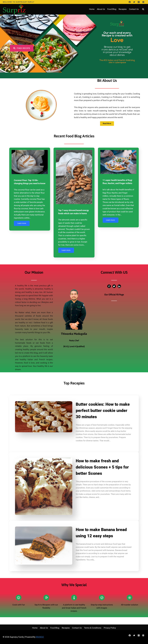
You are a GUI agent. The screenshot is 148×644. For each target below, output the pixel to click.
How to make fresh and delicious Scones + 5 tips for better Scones (102, 467)
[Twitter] (134, 2)
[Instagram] (139, 2)
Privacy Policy (110, 628)
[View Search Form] (143, 9)
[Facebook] (130, 2)
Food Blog (112, 9)
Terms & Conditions (93, 628)
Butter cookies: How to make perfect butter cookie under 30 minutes (103, 411)
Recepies (123, 9)
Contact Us (134, 9)
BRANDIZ (40, 637)
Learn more (22, 223)
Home (92, 9)
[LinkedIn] (119, 286)
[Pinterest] (143, 2)
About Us (101, 9)
